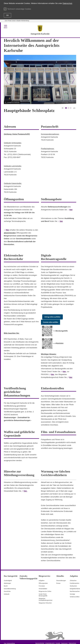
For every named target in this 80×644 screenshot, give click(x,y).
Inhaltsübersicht (50, 640)
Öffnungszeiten (43, 580)
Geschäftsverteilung (10, 586)
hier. (25, 488)
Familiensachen (74, 580)
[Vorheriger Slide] (7, 79)
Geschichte (7, 588)
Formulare (42, 583)
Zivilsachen (73, 577)
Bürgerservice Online (45, 588)
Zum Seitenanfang (9, 640)
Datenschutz (67, 3)
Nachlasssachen (75, 588)
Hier (7, 227)
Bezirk (6, 583)
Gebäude (7, 591)
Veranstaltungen (61, 577)
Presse (58, 580)
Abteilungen (7, 580)
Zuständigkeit (8, 577)
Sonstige (72, 591)
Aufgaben (42, 577)
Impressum (64, 640)
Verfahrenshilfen (75, 594)
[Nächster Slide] (73, 79)
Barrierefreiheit (40, 640)
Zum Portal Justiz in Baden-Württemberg (17, 21)
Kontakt (58, 640)
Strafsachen (73, 583)
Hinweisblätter (43, 586)
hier (71, 207)
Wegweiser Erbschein (45, 600)
